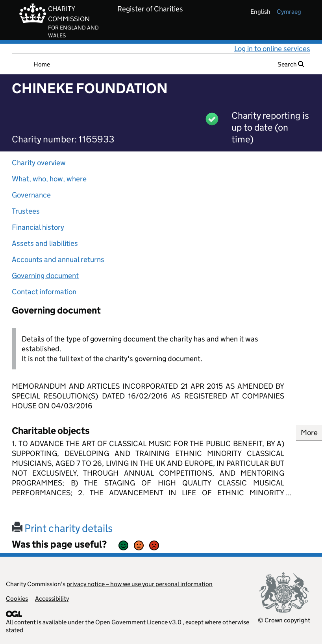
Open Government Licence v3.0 (138, 622)
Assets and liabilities (45, 243)
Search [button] (291, 64)
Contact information (44, 292)
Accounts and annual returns (58, 259)
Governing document (45, 276)
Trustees (26, 211)
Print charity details (62, 528)
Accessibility (52, 599)
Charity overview (39, 163)
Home (42, 64)
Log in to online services (272, 49)
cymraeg (289, 12)
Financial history (38, 227)
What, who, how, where (49, 179)
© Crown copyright (284, 620)
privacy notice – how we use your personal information (140, 584)
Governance (31, 195)
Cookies (17, 599)
